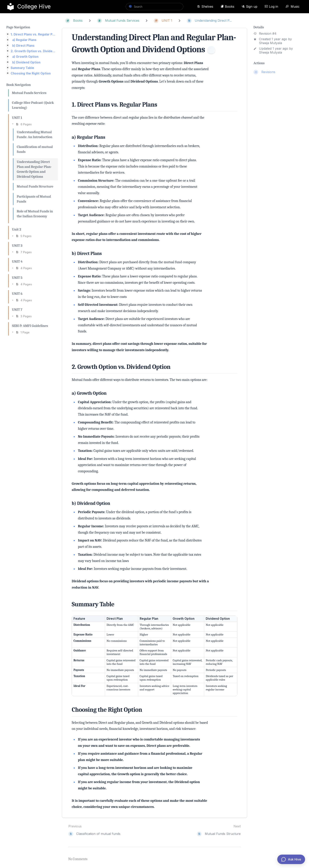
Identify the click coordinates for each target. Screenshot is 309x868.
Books (227, 7)
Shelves (205, 7)
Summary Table (22, 68)
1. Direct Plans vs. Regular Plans (33, 34)
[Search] (130, 6)
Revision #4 (265, 34)
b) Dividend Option (26, 62)
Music (292, 7)
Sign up (249, 7)
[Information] (211, 50)
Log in (271, 7)
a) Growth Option (25, 57)
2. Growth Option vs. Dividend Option (33, 51)
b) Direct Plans (23, 46)
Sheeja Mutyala (270, 43)
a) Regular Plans (24, 40)
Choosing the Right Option (31, 73)
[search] (154, 7)
